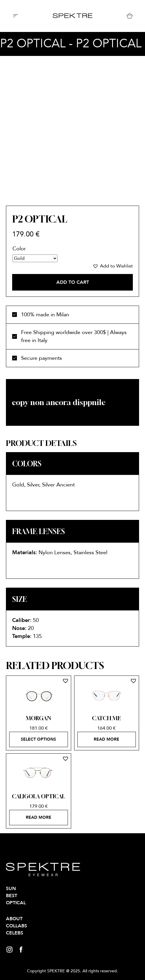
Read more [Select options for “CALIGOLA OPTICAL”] (39, 817)
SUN (11, 889)
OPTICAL (16, 903)
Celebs (15, 933)
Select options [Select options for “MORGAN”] (38, 739)
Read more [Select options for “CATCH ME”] (106, 739)
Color (19, 249)
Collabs (16, 926)
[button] (113, 266)
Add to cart (73, 282)
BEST (12, 896)
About (14, 919)
